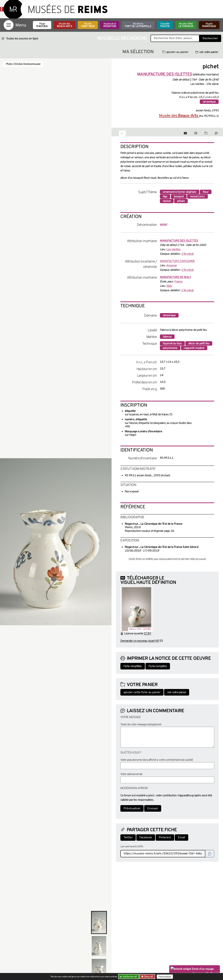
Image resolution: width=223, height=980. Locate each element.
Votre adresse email (131, 774)
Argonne (172, 266)
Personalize (165, 977)
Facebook (146, 838)
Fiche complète (158, 666)
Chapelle (165, 25)
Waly (169, 286)
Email (181, 838)
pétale (181, 201)
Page (42, 25)
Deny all (148, 977)
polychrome (170, 348)
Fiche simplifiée (133, 666)
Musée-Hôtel (186, 25)
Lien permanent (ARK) (132, 847)
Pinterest (165, 838)
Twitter (128, 838)
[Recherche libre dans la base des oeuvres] (175, 38)
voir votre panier (207, 52)
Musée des (64, 25)
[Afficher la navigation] (9, 25)
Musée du (138, 25)
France (178, 282)
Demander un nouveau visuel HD (140, 641)
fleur (206, 192)
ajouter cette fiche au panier (142, 692)
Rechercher (210, 39)
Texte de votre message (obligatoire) (141, 725)
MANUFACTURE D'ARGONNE (177, 261)
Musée (88, 25)
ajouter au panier (175, 52)
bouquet (179, 197)
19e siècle (188, 254)
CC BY (147, 634)
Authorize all (129, 977)
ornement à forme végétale (180, 192)
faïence (167, 337)
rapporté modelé (194, 348)
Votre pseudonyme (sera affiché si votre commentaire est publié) (157, 760)
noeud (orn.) (197, 197)
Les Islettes (174, 250)
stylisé (167, 201)
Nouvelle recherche (122, 39)
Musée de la (110, 25)
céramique (209, 102)
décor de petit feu (199, 344)
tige (165, 197)
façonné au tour (172, 344)
